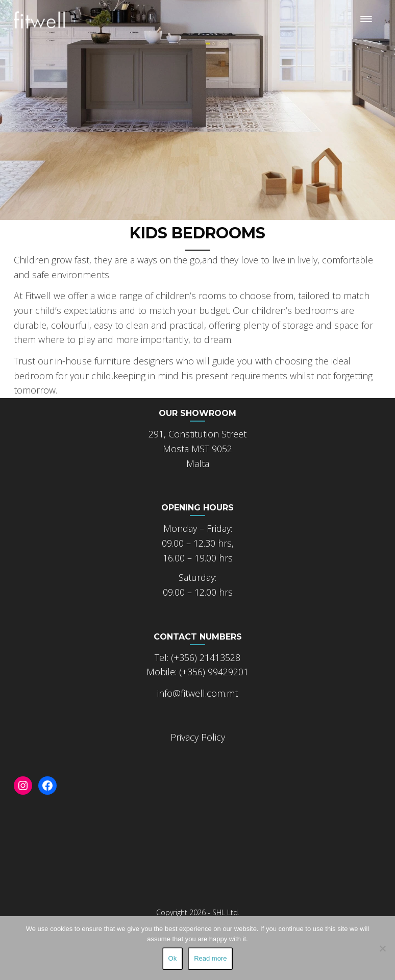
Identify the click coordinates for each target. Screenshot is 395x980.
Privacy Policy (198, 737)
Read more (210, 958)
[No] (382, 948)
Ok (173, 958)
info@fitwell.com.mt (197, 693)
